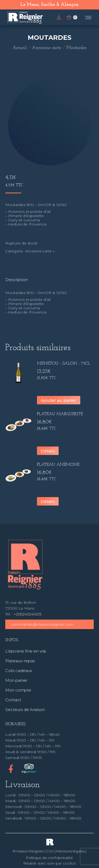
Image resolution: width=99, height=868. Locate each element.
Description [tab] (16, 280)
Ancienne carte (39, 251)
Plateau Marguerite (60, 414)
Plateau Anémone (58, 465)
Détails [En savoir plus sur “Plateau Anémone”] (48, 501)
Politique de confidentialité (49, 858)
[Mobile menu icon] (88, 18)
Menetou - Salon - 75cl (63, 364)
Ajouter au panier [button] (59, 400)
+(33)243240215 (28, 614)
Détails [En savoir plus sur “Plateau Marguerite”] (48, 451)
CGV (50, 851)
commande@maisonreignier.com (42, 624)
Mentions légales (70, 851)
